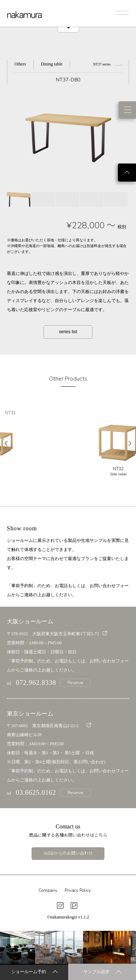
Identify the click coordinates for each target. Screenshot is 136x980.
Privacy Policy (78, 890)
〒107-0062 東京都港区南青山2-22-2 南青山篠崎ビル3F (49, 730)
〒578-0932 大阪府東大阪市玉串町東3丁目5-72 (57, 634)
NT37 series (108, 64)
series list (68, 332)
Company (48, 890)
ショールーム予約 (34, 972)
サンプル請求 (102, 972)
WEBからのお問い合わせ (68, 853)
